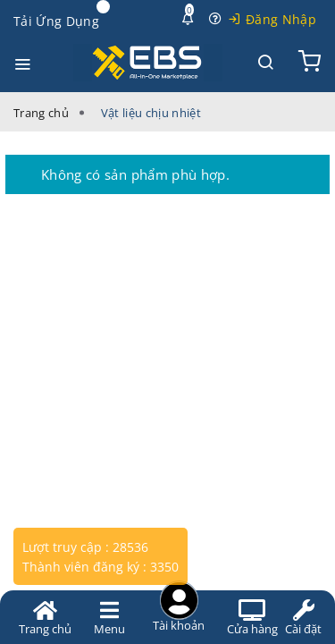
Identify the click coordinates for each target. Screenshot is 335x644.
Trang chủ (41, 113)
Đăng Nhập (281, 19)
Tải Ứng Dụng (56, 21)
